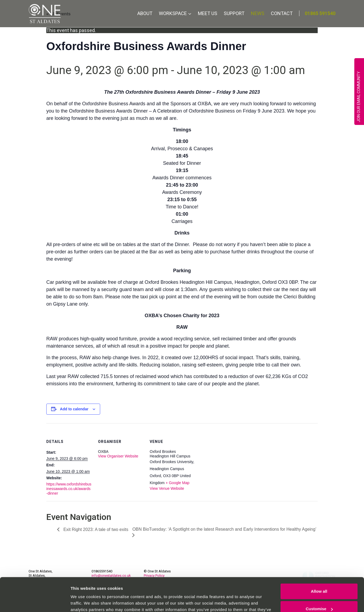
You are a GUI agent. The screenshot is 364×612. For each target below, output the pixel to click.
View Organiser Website (118, 456)
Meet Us (208, 13)
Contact (282, 13)
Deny (319, 597)
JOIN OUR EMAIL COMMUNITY (359, 97)
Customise (319, 579)
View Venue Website (167, 488)
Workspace (173, 13)
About (145, 13)
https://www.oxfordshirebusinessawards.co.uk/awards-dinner (69, 489)
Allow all (319, 562)
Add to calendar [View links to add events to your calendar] (74, 409)
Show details (83, 601)
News (258, 13)
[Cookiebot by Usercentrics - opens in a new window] (35, 601)
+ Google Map (177, 483)
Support (234, 13)
